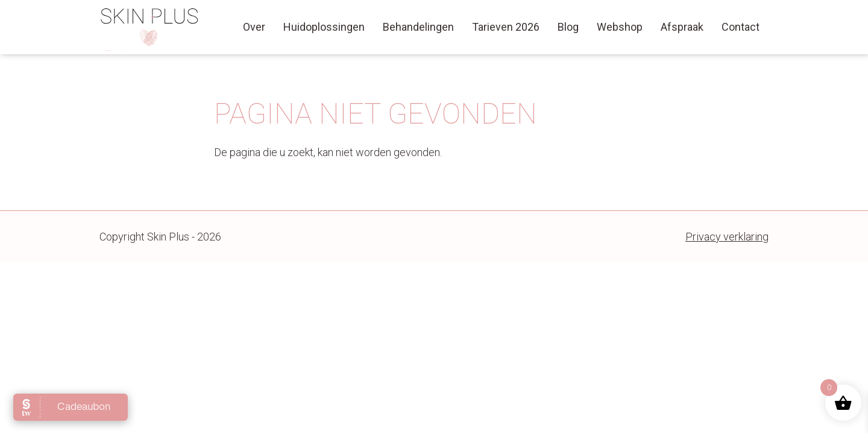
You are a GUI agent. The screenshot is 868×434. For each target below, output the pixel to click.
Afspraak (682, 27)
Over (254, 27)
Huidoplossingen (324, 27)
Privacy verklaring (727, 237)
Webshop (620, 27)
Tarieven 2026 (506, 27)
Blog (568, 27)
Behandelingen (418, 27)
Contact (741, 27)
